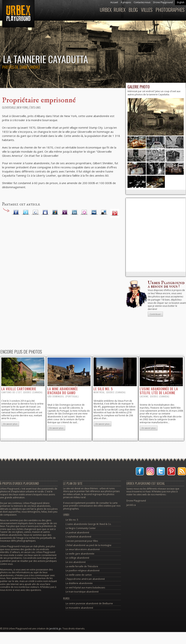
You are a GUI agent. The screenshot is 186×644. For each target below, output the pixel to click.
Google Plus (35, 212)
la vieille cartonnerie (19, 389)
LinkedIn (74, 212)
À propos (126, 2)
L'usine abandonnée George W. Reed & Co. (88, 524)
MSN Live (55, 212)
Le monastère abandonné (79, 608)
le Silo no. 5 (103, 389)
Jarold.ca (131, 505)
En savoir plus (10, 424)
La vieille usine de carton (79, 575)
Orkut (84, 212)
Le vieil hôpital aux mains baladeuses (85, 588)
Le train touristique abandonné (82, 592)
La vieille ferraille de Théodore (82, 566)
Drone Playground (163, 2)
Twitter (26, 212)
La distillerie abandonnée (79, 583)
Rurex (120, 10)
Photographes (170, 10)
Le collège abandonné (77, 558)
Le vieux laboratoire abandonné (83, 549)
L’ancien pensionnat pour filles (82, 541)
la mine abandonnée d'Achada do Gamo (63, 391)
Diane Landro (30, 67)
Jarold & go (55, 629)
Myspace (45, 212)
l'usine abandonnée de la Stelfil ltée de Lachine (159, 391)
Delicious (104, 212)
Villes (147, 10)
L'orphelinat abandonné (78, 537)
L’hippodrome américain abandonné (85, 579)
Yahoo (65, 212)
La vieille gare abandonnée (80, 554)
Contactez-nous (142, 2)
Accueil (114, 2)
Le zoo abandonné (76, 562)
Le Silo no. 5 (72, 520)
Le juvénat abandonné (77, 532)
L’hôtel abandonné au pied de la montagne (88, 545)
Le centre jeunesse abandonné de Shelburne (89, 603)
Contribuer (155, 314)
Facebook (16, 212)
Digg (94, 212)
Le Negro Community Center (81, 528)
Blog (133, 10)
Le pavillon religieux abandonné (83, 570)
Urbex (106, 10)
